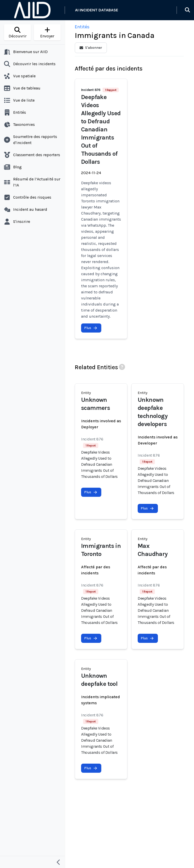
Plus (91, 328)
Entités (82, 27)
